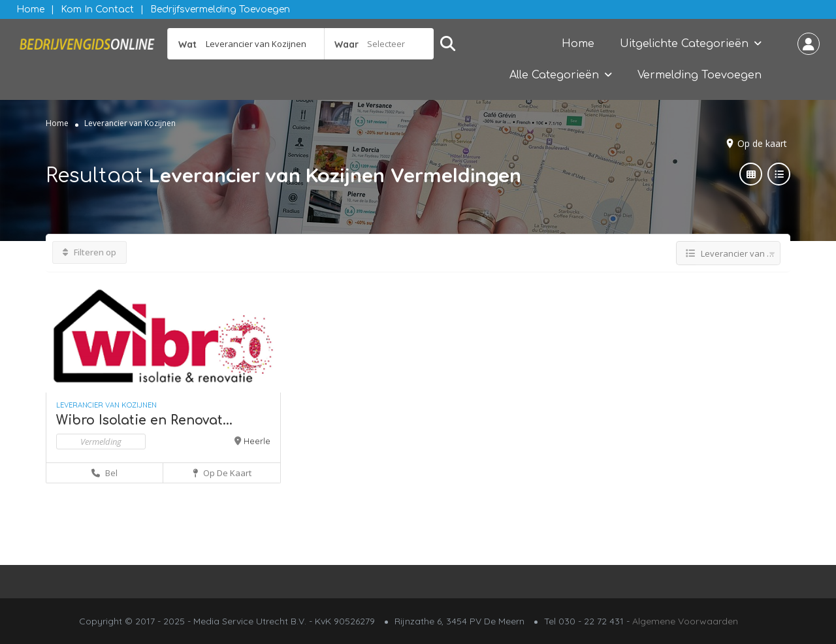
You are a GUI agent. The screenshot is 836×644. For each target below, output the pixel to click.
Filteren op (89, 252)
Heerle (257, 441)
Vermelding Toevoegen (699, 75)
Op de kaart (762, 143)
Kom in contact (97, 9)
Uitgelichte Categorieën (684, 44)
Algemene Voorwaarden (685, 621)
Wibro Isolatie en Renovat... (144, 420)
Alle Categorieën (554, 75)
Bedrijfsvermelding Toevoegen (220, 9)
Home (30, 9)
